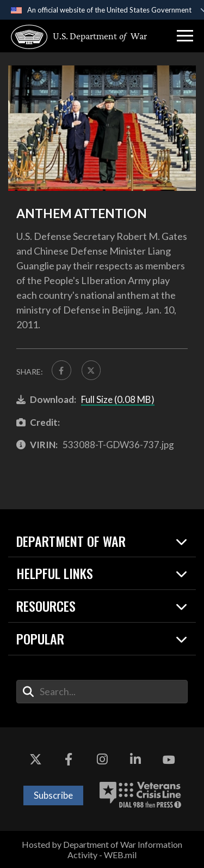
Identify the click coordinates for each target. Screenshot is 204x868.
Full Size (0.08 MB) (118, 399)
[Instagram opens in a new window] (102, 760)
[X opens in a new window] (35, 760)
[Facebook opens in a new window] (69, 760)
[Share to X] (91, 370)
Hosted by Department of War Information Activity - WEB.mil (102, 849)
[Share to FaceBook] (61, 370)
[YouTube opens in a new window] (169, 760)
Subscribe (53, 795)
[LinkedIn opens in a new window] (135, 760)
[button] (185, 36)
